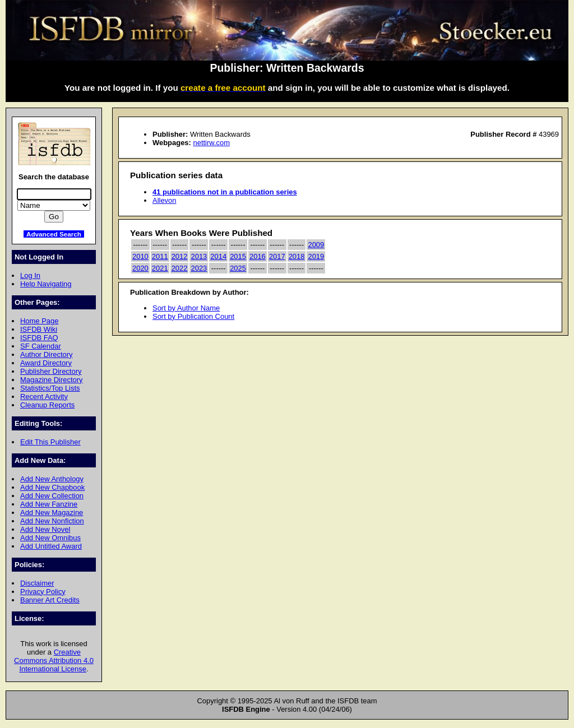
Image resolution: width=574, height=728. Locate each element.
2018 (297, 256)
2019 (316, 256)
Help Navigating (46, 284)
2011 (160, 256)
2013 (199, 256)
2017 (277, 256)
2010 (140, 256)
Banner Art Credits (50, 600)
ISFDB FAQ (39, 338)
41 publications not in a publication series (225, 192)
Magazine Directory (52, 380)
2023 (199, 268)
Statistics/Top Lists (50, 388)
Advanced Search (54, 234)
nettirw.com (211, 143)
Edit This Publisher (50, 442)
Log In (30, 275)
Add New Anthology (52, 479)
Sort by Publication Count (193, 316)
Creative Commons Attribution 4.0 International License (54, 660)
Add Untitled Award (51, 546)
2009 (316, 245)
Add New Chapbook (52, 487)
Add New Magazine (52, 513)
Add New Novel (45, 529)
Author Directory (47, 354)
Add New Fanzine (49, 504)
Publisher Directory (51, 371)
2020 (140, 268)
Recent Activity (44, 397)
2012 (180, 256)
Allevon (164, 200)
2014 (218, 256)
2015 (238, 256)
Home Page (39, 321)
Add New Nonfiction (52, 521)
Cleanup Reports (47, 405)
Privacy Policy (43, 592)
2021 (160, 268)
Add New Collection (52, 496)
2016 (258, 256)
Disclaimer (37, 583)
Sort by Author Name (186, 308)
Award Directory (46, 363)
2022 (180, 268)
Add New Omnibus (50, 538)
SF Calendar (41, 346)
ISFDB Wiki (39, 329)
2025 (238, 268)
